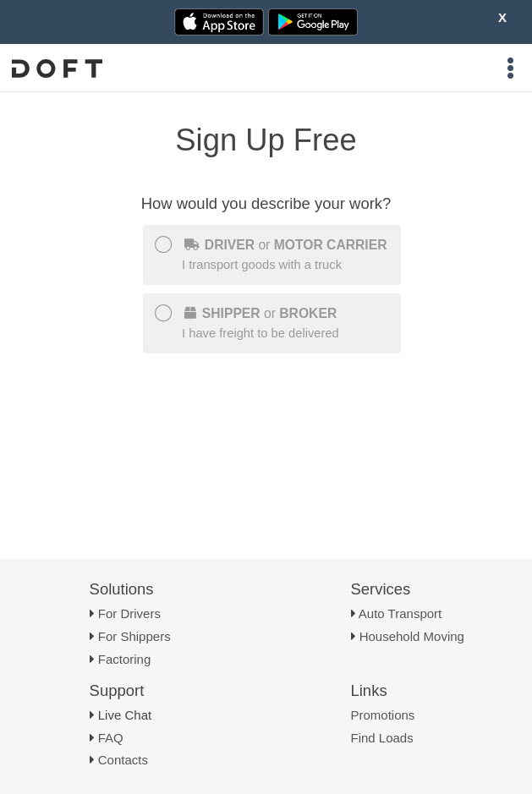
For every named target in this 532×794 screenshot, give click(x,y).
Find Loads (382, 738)
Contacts (123, 760)
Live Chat (125, 715)
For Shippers (134, 636)
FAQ (111, 738)
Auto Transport (400, 613)
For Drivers (129, 613)
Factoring (125, 659)
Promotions (383, 715)
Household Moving (412, 636)
